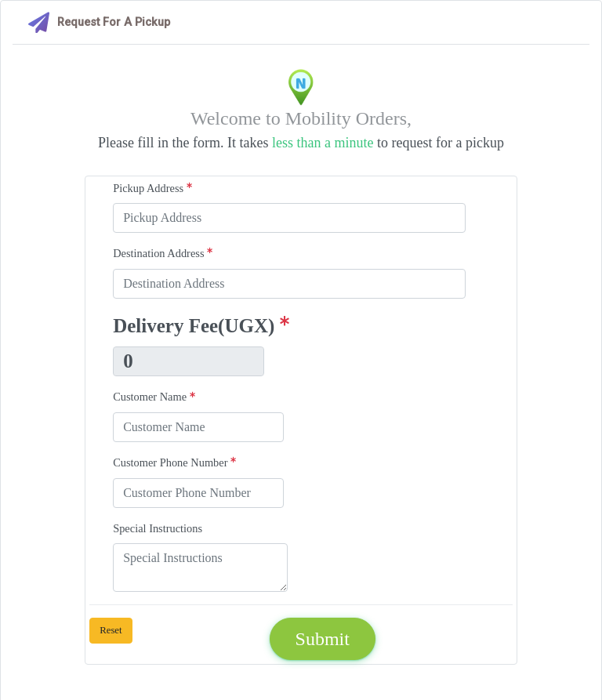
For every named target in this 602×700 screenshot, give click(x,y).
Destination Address (163, 253)
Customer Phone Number (174, 462)
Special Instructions (158, 528)
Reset (111, 630)
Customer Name (154, 397)
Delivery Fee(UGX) (201, 326)
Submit (323, 639)
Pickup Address (152, 188)
